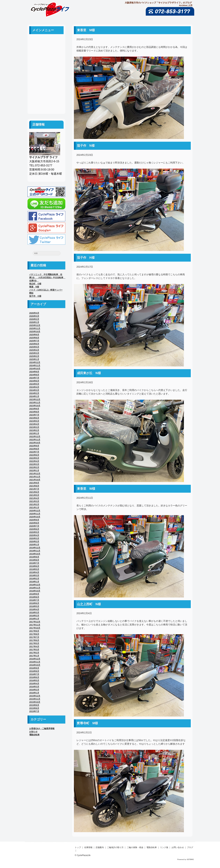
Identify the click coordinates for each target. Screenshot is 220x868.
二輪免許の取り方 (46, 65)
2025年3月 (34, 353)
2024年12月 (35, 362)
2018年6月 (34, 603)
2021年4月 (34, 498)
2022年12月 (35, 437)
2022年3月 (34, 464)
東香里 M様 (86, 30)
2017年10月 (35, 628)
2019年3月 (34, 576)
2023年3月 (34, 427)
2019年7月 (34, 563)
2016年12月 (35, 659)
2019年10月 (35, 554)
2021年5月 (34, 495)
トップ (78, 847)
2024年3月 (34, 390)
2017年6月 (34, 640)
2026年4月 (34, 313)
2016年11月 (35, 662)
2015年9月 (34, 705)
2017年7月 (34, 637)
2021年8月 (34, 486)
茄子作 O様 (35, 296)
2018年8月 (34, 597)
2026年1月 (34, 322)
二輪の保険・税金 (46, 72)
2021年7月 (34, 489)
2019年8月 (34, 560)
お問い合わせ (46, 95)
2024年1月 (34, 396)
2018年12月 (35, 585)
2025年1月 (34, 359)
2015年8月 (34, 708)
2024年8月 (34, 375)
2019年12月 (35, 548)
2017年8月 (34, 634)
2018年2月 (34, 616)
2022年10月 (35, 443)
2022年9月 (34, 446)
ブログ (46, 103)
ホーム (46, 41)
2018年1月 (34, 619)
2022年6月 (34, 455)
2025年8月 (34, 338)
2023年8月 (34, 412)
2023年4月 (34, 424)
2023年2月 (34, 430)
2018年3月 (34, 613)
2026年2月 (34, 319)
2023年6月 (34, 418)
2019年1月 (34, 582)
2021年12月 (35, 474)
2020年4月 (34, 535)
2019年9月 (34, 557)
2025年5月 (34, 347)
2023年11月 (35, 403)
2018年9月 (34, 594)
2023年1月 (34, 433)
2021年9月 (34, 483)
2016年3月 (34, 687)
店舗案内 (46, 57)
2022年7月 (34, 452)
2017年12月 (35, 622)
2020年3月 (34, 538)
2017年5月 (34, 643)
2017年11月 (35, 625)
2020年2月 (34, 542)
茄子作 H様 (86, 258)
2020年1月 (34, 545)
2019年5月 (34, 569)
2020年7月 (34, 526)
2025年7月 (34, 341)
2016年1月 (34, 693)
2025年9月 (34, 335)
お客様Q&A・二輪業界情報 (42, 729)
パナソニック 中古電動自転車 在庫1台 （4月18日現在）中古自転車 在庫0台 (47, 278)
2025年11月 (35, 329)
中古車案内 (46, 49)
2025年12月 (35, 325)
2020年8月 (34, 523)
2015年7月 (34, 711)
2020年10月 (35, 517)
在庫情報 (88, 847)
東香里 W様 (86, 489)
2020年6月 (34, 529)
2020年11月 (35, 514)
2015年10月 (35, 702)
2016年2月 (34, 690)
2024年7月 (34, 378)
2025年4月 (34, 350)
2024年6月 (34, 381)
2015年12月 (35, 696)
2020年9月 (34, 520)
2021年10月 (35, 480)
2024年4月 (34, 387)
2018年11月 (35, 588)
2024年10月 (35, 369)
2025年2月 (34, 356)
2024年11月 (35, 366)
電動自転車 (46, 80)
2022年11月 (35, 440)
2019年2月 (34, 579)
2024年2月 (34, 393)
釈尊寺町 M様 (88, 723)
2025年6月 (34, 344)
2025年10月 (35, 332)
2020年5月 (34, 532)
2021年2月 (34, 505)
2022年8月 (34, 449)
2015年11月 (35, 699)
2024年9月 (34, 372)
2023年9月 (34, 409)
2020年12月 (35, 511)
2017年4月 (34, 647)
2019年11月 (35, 551)
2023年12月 (35, 400)
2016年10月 (35, 665)
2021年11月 (35, 477)
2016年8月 (34, 671)
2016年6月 (34, 677)
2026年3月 (34, 316)
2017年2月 (34, 653)
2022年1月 (34, 471)
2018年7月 (34, 600)
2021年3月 (34, 501)
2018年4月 (34, 609)
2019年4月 (34, 572)
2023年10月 (35, 406)
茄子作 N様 (86, 146)
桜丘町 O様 (35, 284)
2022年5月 (34, 458)
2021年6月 (34, 492)
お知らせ (33, 732)
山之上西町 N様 (89, 604)
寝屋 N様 (34, 287)
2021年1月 (34, 508)
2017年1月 (34, 656)
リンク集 (46, 88)
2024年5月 (34, 384)
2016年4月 (34, 684)
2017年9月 (34, 631)
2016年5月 (34, 681)
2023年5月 (34, 421)
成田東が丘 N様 (89, 373)
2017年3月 (34, 650)
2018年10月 (35, 591)
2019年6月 (34, 566)
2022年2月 (34, 467)
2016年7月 (34, 674)
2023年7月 (34, 415)
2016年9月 (34, 668)
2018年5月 (34, 606)
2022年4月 (34, 461)
